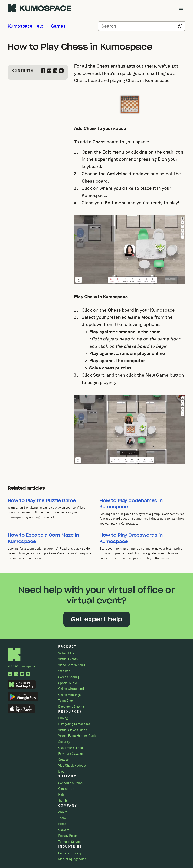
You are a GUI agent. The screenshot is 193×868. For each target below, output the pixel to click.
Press (62, 824)
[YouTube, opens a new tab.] (22, 674)
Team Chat (66, 701)
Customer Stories (70, 748)
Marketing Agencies (72, 859)
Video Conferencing (72, 665)
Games (58, 26)
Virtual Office (67, 653)
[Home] (14, 651)
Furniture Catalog (70, 754)
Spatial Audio (68, 683)
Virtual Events (68, 659)
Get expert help (97, 619)
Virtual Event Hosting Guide (77, 736)
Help (61, 795)
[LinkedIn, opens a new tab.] (16, 674)
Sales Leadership (70, 853)
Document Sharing (71, 707)
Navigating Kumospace (74, 724)
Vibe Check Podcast (72, 765)
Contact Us (66, 789)
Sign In (63, 801)
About (62, 812)
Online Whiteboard (71, 689)
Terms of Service (70, 842)
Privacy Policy (68, 836)
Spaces (63, 760)
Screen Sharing (69, 677)
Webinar (64, 671)
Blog (61, 772)
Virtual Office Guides (73, 730)
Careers (64, 830)
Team (62, 818)
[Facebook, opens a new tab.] (10, 674)
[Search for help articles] (142, 26)
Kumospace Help (26, 26)
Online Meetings (69, 695)
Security (64, 742)
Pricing (63, 718)
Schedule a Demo (70, 783)
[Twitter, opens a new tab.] (28, 674)
